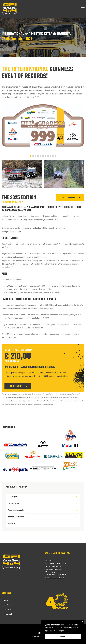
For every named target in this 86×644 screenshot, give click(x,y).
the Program (13, 497)
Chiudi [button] (63, 636)
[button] (31, 156)
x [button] (82, 622)
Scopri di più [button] (59, 631)
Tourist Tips (13, 523)
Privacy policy (9, 614)
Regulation (7, 605)
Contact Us (8, 610)
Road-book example (16, 510)
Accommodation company (18, 517)
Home (6, 600)
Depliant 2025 (13, 504)
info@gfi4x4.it (54, 572)
